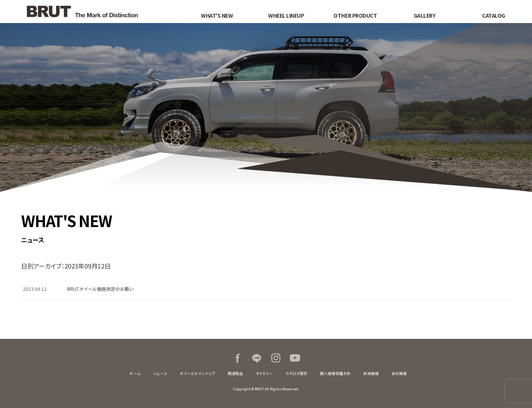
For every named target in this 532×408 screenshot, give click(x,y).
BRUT (97, 12)
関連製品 (235, 373)
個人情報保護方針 (335, 373)
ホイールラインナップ (197, 373)
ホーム (135, 373)
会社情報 (399, 373)
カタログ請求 (296, 373)
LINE (257, 358)
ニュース (160, 373)
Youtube (295, 358)
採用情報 (371, 373)
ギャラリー (264, 373)
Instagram (276, 358)
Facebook (237, 358)
